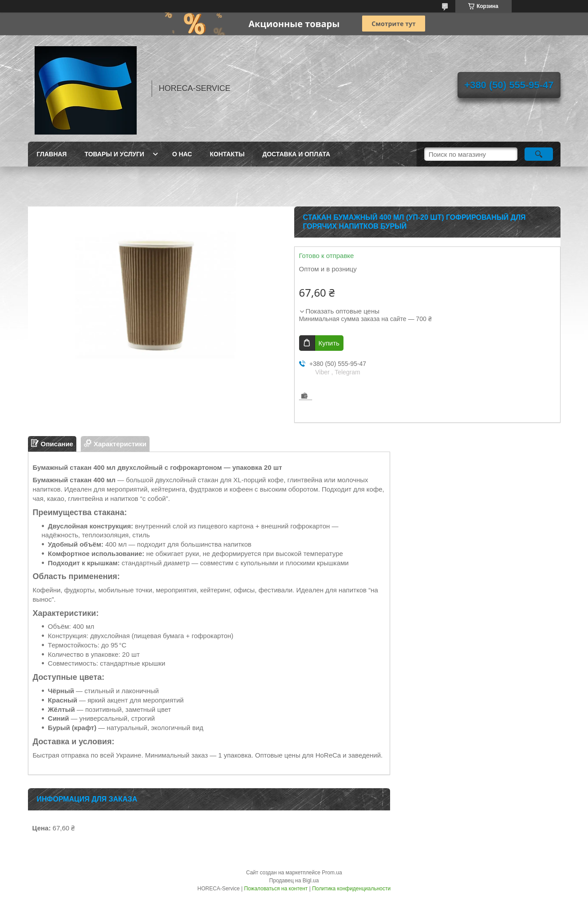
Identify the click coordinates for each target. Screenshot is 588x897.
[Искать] (539, 154)
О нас (182, 154)
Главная (52, 154)
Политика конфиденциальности (351, 889)
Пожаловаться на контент (276, 889)
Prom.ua (332, 873)
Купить (329, 343)
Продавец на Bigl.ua (294, 881)
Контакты (227, 154)
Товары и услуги (114, 154)
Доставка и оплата (296, 154)
